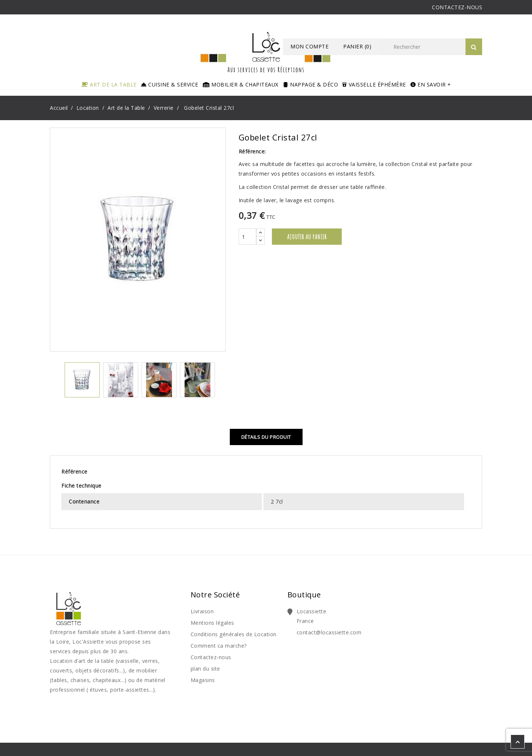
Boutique (304, 595)
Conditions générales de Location (234, 634)
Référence (74, 472)
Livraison (202, 611)
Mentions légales (212, 623)
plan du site (205, 669)
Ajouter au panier (307, 237)
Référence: (252, 151)
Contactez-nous (211, 657)
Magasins (203, 680)
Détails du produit (266, 437)
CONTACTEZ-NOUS (457, 7)
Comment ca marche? (219, 646)
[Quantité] (248, 237)
